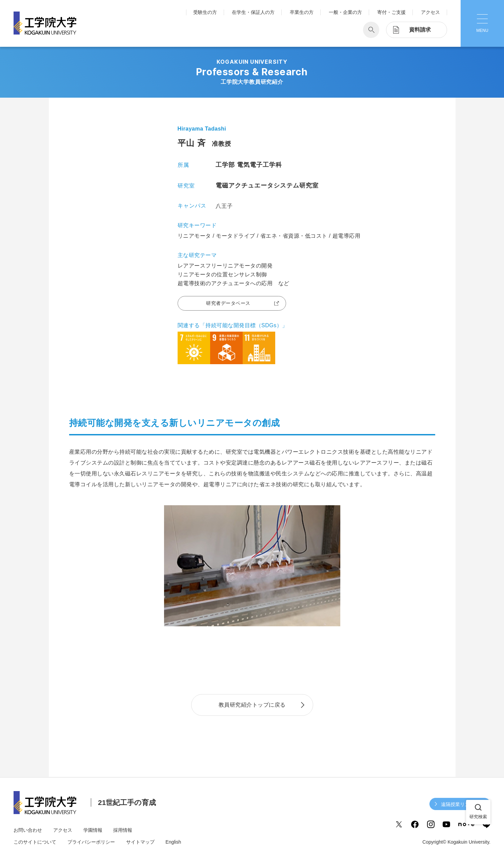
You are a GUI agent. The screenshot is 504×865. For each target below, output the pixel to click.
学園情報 (93, 830)
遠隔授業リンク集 (460, 804)
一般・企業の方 (345, 12)
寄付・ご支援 (391, 12)
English (173, 842)
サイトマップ (140, 842)
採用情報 (123, 830)
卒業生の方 (302, 12)
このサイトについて (35, 842)
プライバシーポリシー (91, 842)
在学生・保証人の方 (253, 12)
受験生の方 (205, 12)
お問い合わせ (28, 830)
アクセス (430, 12)
